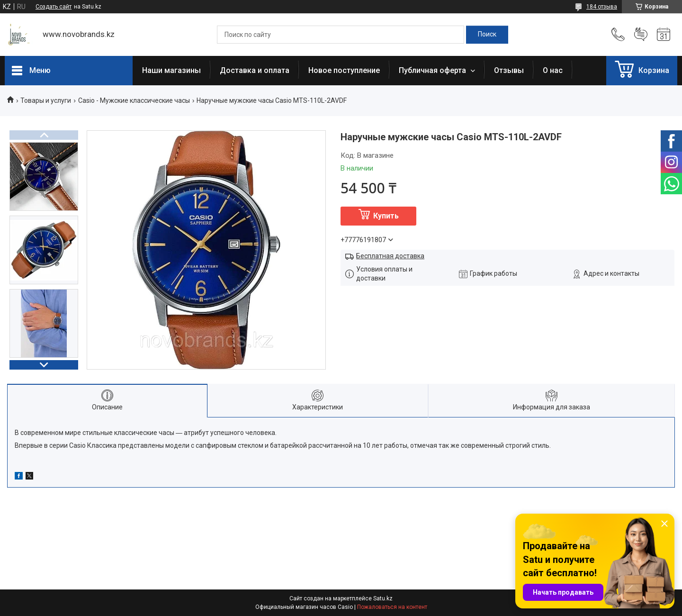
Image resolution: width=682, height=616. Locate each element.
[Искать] (487, 35)
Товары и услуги (46, 100)
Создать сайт (54, 7)
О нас (553, 70)
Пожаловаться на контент (392, 607)
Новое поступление (344, 70)
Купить (386, 216)
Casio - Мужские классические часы (134, 100)
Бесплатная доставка (390, 256)
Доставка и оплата (255, 70)
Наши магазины (171, 70)
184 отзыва (602, 7)
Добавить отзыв (641, 35)
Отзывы (509, 70)
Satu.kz (383, 598)
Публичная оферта (433, 70)
